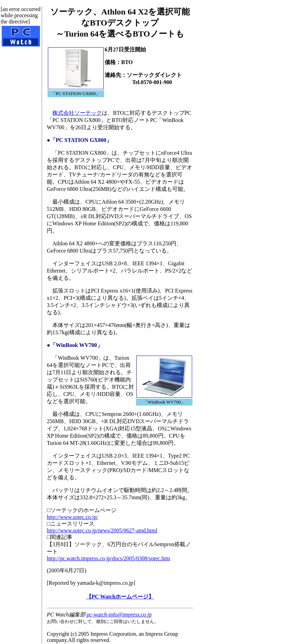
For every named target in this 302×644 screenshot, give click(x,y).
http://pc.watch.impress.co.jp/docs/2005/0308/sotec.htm (108, 558)
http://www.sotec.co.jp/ (72, 517)
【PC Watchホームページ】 (120, 597)
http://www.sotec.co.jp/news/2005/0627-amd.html (102, 530)
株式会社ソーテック (77, 113)
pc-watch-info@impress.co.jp (119, 615)
